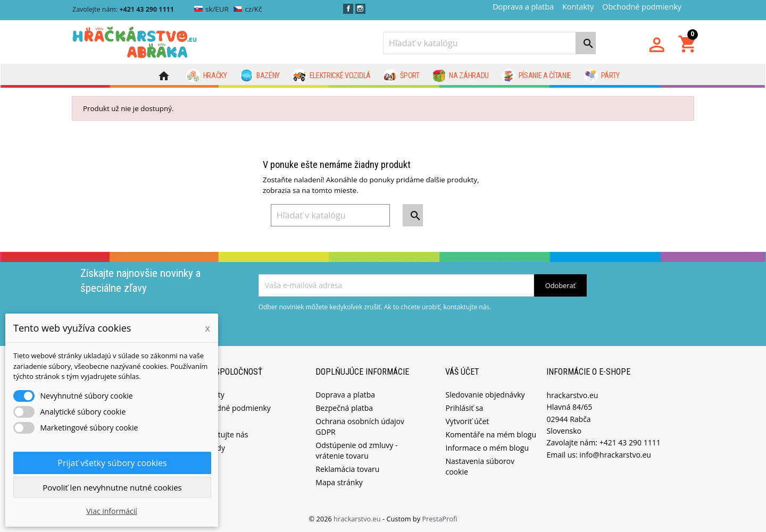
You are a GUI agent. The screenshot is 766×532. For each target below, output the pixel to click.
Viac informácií (112, 511)
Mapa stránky (339, 482)
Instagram (360, 9)
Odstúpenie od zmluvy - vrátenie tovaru (356, 450)
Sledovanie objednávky (485, 394)
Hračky (207, 76)
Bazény (260, 76)
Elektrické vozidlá (332, 76)
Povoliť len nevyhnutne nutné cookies (112, 487)
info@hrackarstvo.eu (615, 454)
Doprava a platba (523, 7)
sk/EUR (211, 9)
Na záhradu (461, 76)
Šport (402, 76)
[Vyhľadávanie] (489, 43)
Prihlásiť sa (464, 407)
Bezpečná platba (344, 407)
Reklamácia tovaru (347, 468)
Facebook (348, 9)
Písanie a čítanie (536, 76)
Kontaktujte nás (221, 434)
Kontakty (578, 7)
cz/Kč (248, 9)
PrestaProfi (439, 518)
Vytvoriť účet (467, 421)
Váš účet (462, 371)
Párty (602, 76)
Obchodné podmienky (642, 7)
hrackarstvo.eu (358, 518)
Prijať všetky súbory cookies (112, 463)
